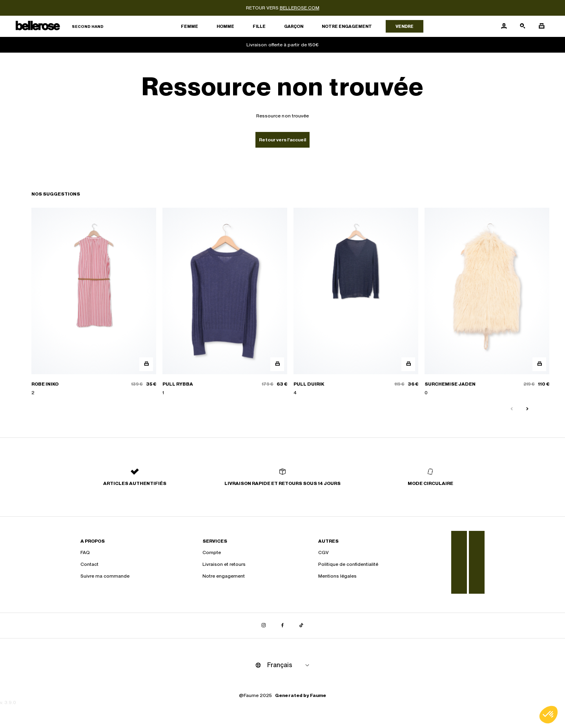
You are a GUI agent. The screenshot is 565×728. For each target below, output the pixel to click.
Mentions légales (337, 576)
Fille (259, 26)
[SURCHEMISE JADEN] (487, 302)
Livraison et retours (224, 564)
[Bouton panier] (541, 26)
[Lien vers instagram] (264, 626)
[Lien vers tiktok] (301, 626)
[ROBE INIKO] (94, 302)
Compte (212, 552)
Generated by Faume (301, 695)
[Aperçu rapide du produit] (146, 364)
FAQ (85, 552)
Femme (190, 26)
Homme (225, 26)
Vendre (405, 26)
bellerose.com (300, 8)
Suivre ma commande (105, 576)
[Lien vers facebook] (282, 626)
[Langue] (290, 665)
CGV (324, 552)
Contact (89, 564)
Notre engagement (347, 26)
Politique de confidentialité (348, 564)
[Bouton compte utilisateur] (504, 26)
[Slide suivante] (527, 409)
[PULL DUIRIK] (356, 302)
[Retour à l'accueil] (60, 27)
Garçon (294, 26)
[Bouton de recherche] (523, 26)
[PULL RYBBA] (225, 302)
